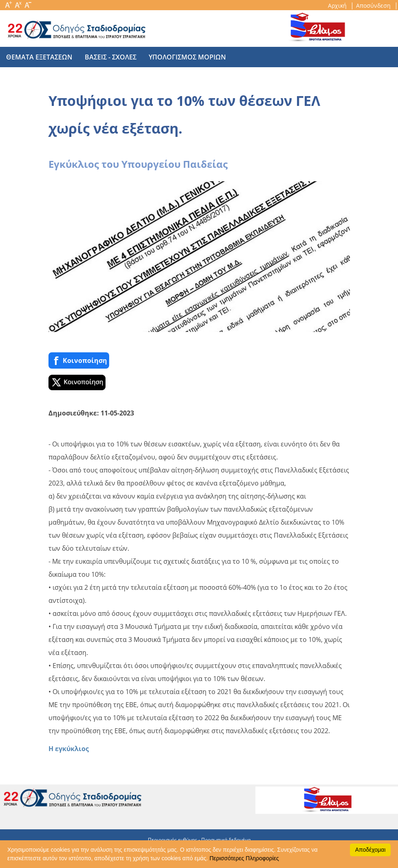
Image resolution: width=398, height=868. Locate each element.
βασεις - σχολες (111, 57)
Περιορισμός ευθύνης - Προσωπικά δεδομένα (199, 840)
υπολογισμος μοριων (187, 57)
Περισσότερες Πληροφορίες (244, 858)
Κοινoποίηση (79, 360)
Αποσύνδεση (374, 5)
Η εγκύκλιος (69, 749)
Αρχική (338, 5)
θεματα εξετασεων (39, 57)
